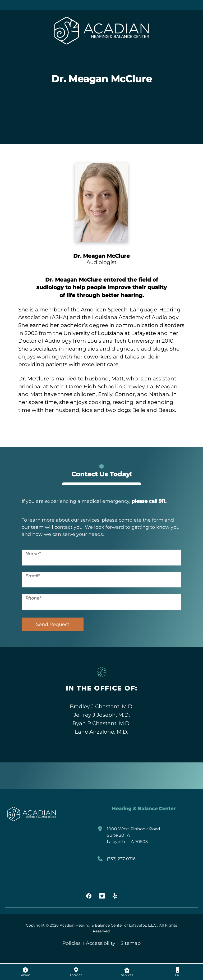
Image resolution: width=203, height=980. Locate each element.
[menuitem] (25, 972)
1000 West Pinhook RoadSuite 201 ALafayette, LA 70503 (129, 835)
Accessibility (101, 943)
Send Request (53, 624)
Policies (71, 943)
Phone (33, 598)
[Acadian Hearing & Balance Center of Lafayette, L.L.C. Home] (101, 31)
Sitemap (131, 943)
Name (33, 554)
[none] (25, 972)
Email (32, 576)
